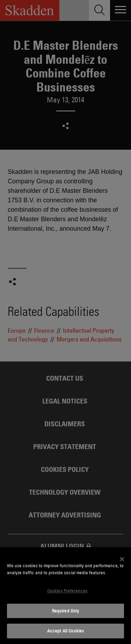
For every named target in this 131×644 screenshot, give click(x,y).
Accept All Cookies (65, 631)
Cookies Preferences (67, 591)
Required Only (66, 611)
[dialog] (65, 596)
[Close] (122, 559)
